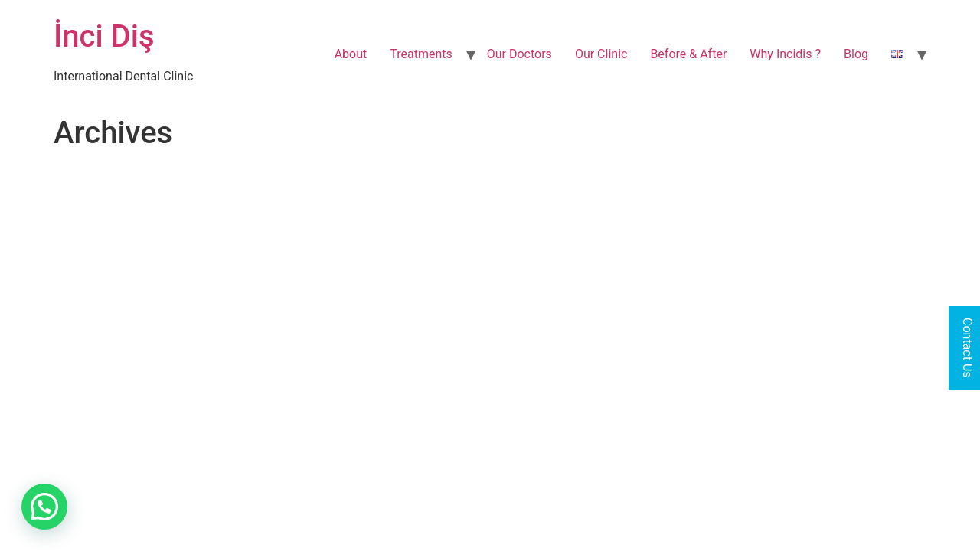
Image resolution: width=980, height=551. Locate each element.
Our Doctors (519, 54)
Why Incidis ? (785, 54)
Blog (856, 54)
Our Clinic (601, 54)
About (351, 54)
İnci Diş (104, 36)
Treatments (421, 54)
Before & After (688, 54)
